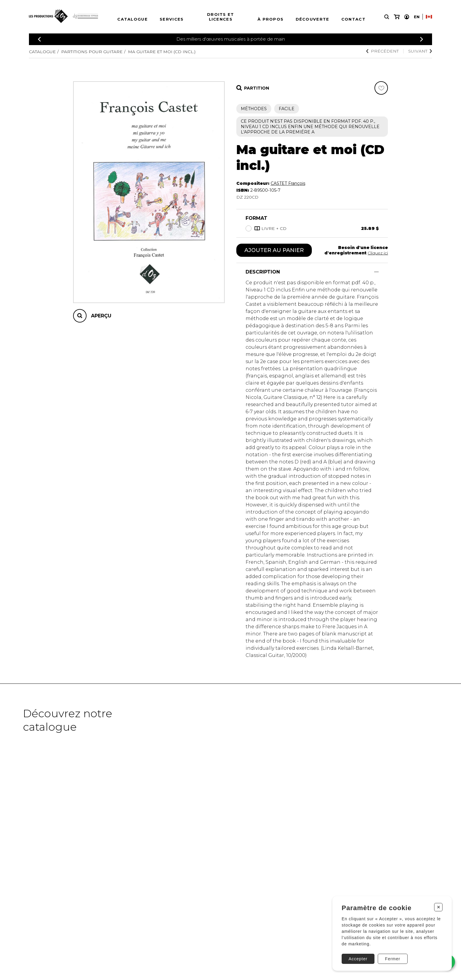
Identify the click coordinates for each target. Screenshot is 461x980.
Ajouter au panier (274, 250)
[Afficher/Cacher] (376, 272)
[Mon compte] (407, 17)
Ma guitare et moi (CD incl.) (162, 52)
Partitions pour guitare (92, 52)
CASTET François (288, 183)
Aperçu (101, 316)
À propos (270, 19)
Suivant (420, 51)
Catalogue (132, 19)
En (417, 17)
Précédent (382, 51)
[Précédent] (39, 39)
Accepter (358, 959)
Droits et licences (221, 17)
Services (172, 19)
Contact (353, 19)
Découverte (313, 19)
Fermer (393, 959)
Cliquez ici (378, 253)
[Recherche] (387, 17)
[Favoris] (381, 88)
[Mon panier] (397, 17)
